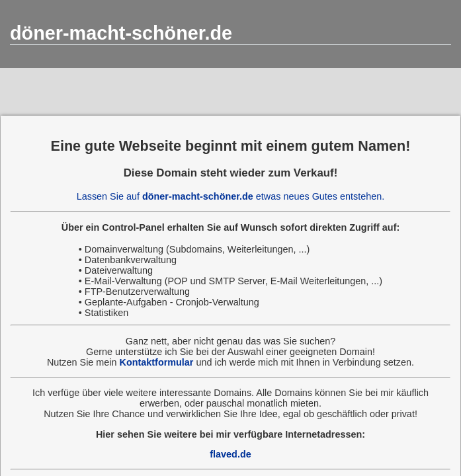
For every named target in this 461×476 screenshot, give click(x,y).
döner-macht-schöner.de (121, 33)
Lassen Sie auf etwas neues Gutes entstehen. (231, 196)
